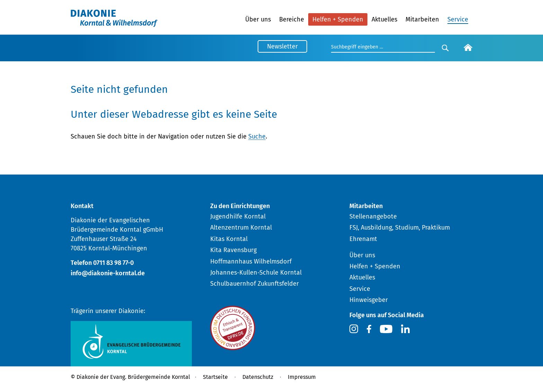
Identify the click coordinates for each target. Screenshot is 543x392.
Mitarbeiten (422, 19)
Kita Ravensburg (233, 250)
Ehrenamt (363, 239)
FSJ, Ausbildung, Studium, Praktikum (400, 228)
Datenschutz (258, 377)
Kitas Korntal (229, 239)
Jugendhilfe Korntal (238, 216)
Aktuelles (384, 19)
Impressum (302, 377)
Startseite (215, 377)
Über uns (258, 19)
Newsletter (282, 46)
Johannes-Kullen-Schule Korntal (256, 273)
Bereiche (292, 19)
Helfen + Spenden (338, 19)
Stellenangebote (373, 216)
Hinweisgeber (369, 300)
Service (458, 19)
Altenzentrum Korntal (241, 228)
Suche (257, 136)
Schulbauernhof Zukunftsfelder (255, 284)
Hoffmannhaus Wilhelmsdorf (251, 261)
